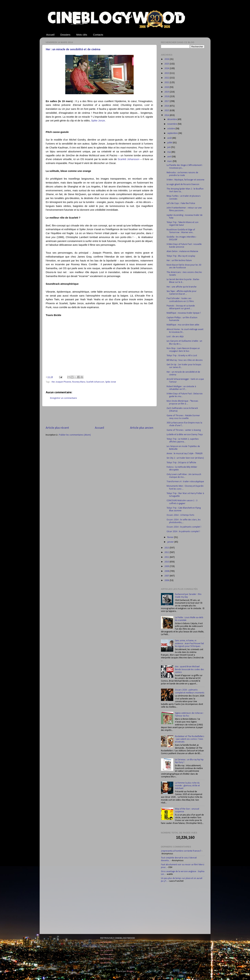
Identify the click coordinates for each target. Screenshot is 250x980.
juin (169, 147)
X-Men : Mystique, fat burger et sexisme (185, 180)
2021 (167, 83)
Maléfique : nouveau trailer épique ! (184, 313)
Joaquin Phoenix (63, 382)
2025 (167, 64)
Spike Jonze (111, 382)
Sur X (103, 946)
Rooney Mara (79, 382)
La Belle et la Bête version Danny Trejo (185, 435)
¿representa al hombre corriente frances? (181, 851)
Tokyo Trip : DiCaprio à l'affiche (181, 463)
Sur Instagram (107, 959)
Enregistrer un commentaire (63, 398)
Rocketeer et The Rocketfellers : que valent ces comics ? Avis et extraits (190, 739)
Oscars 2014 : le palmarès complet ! (184, 527)
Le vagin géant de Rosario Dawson (183, 184)
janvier (171, 542)
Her (53, 382)
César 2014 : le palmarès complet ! (183, 532)
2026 (167, 59)
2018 (167, 97)
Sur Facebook (107, 951)
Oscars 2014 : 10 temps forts (180, 515)
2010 (167, 562)
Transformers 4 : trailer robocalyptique (185, 482)
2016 (167, 106)
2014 (167, 115)
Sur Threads (106, 955)
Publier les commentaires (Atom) (75, 435)
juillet (170, 143)
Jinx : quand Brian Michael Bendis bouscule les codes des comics (190, 669)
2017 (167, 101)
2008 (167, 571)
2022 (167, 78)
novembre (173, 124)
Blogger (130, 971)
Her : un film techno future (179, 261)
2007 (167, 576)
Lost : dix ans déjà (175, 337)
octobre (171, 129)
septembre (173, 133)
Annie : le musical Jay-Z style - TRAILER (185, 454)
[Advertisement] (99, 416)
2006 (167, 580)
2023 (167, 73)
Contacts (98, 35)
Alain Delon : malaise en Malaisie (182, 251)
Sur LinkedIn (106, 942)
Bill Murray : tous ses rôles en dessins (185, 360)
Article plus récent (57, 428)
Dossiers (65, 35)
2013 (167, 548)
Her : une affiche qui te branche (182, 287)
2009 (167, 566)
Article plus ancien (142, 428)
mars (170, 161)
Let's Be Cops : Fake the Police (181, 203)
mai (169, 152)
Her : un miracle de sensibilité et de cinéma (73, 50)
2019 (167, 92)
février (171, 537)
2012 (167, 552)
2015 (167, 111)
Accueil (50, 35)
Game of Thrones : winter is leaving (184, 430)
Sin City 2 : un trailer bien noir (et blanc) (185, 458)
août (170, 138)
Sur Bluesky (106, 963)
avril (170, 157)
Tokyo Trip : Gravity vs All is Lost (182, 356)
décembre (172, 119)
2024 (167, 68)
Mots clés (82, 35)
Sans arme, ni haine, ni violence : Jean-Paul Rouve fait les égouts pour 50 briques (189, 643)
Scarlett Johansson (95, 382)
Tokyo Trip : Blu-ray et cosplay (181, 256)
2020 (167, 87)
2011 (167, 557)
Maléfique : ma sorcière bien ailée (183, 325)
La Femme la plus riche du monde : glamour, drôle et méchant (187, 786)
